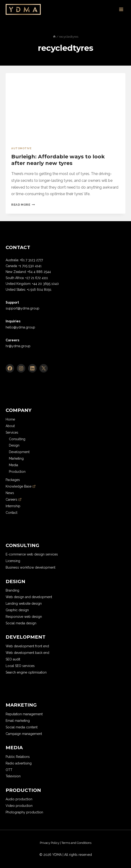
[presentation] (65, 107)
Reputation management (24, 714)
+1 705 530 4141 (30, 266)
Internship (13, 506)
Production (17, 472)
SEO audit (13, 659)
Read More (23, 205)
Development (19, 452)
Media (13, 465)
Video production (19, 806)
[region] (52, 843)
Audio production (19, 799)
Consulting (17, 439)
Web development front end (27, 646)
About (10, 426)
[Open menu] (121, 9)
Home (10, 419)
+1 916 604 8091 (39, 290)
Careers (14, 499)
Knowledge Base (21, 486)
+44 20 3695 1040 (45, 284)
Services (12, 432)
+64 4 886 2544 (39, 272)
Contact (11, 513)
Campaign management (24, 734)
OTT (9, 770)
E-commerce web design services (32, 554)
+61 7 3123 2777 (31, 260)
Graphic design (17, 610)
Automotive (21, 148)
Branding (12, 590)
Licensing (13, 561)
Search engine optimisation (26, 672)
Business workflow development (30, 567)
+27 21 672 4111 (37, 278)
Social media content (22, 727)
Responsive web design (24, 617)
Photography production (24, 812)
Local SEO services (20, 666)
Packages (13, 480)
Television (13, 776)
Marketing (16, 458)
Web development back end (27, 653)
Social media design (21, 623)
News (10, 493)
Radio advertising (19, 763)
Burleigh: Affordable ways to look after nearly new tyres (58, 160)
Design (14, 445)
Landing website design (24, 604)
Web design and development (29, 597)
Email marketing (18, 721)
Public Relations (18, 757)
